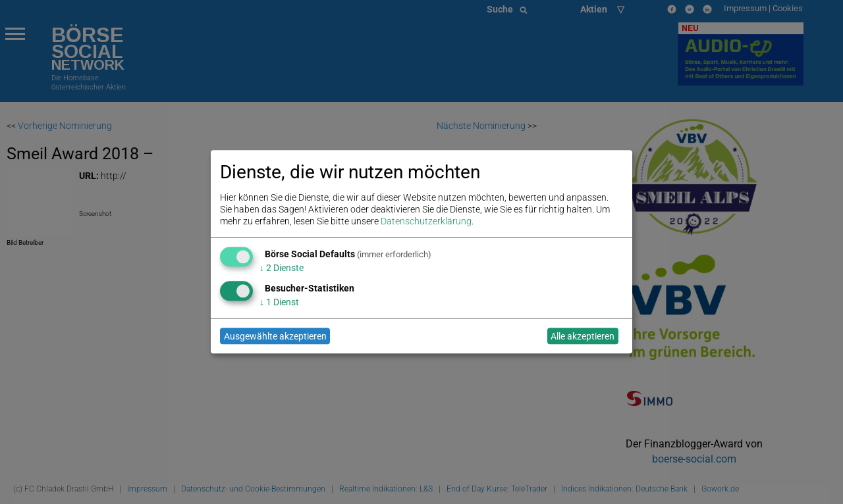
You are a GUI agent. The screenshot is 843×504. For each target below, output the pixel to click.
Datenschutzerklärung (426, 222)
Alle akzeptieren (583, 336)
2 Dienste (282, 268)
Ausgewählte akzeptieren (275, 336)
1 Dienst (279, 302)
